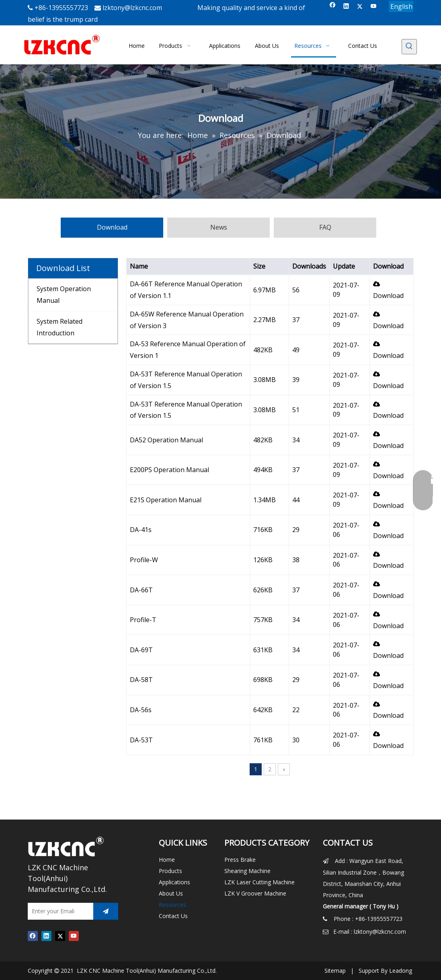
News (219, 227)
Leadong (401, 971)
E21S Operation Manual (166, 500)
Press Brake (240, 860)
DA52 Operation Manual (166, 440)
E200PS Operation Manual (169, 470)
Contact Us (173, 916)
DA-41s (141, 530)
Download (112, 227)
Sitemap (335, 971)
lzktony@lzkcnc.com (132, 8)
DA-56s (141, 710)
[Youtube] (374, 7)
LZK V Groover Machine (255, 893)
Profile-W (144, 560)
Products (170, 871)
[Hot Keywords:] (409, 47)
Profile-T (143, 620)
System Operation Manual (64, 295)
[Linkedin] (346, 7)
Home (167, 860)
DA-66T (141, 590)
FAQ (325, 227)
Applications (174, 882)
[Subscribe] (106, 911)
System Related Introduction (59, 327)
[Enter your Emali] (58, 911)
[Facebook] (333, 7)
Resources (172, 905)
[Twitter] (360, 7)
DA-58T (141, 680)
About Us (171, 893)
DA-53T (141, 740)
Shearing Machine (247, 871)
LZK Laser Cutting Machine (259, 882)
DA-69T (141, 650)
